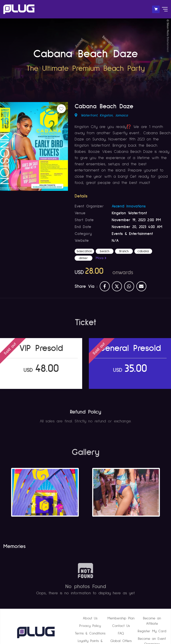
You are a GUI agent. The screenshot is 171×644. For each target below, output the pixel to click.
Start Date (84, 220)
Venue (80, 213)
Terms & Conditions (90, 633)
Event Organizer (89, 206)
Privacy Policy (90, 626)
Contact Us (121, 626)
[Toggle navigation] (164, 9)
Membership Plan (121, 618)
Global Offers (121, 641)
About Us (90, 618)
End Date (83, 227)
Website (82, 240)
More (100, 258)
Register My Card (152, 631)
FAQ (121, 633)
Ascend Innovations (129, 206)
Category (83, 234)
